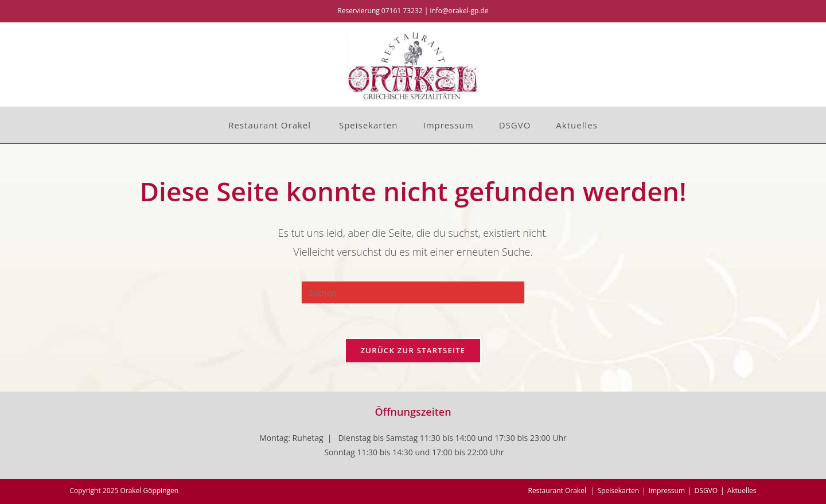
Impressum (667, 491)
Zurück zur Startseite (413, 350)
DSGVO (706, 491)
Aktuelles (742, 491)
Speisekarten (618, 491)
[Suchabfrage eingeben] (413, 292)
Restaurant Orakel (558, 491)
